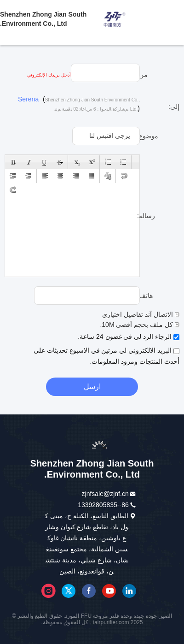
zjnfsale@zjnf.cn (105, 494)
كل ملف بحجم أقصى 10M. (140, 325)
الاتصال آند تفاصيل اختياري (141, 314)
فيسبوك (89, 591)
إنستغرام (48, 591)
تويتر (69, 591)
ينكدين (129, 591)
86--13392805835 (103, 505)
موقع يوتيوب (109, 591)
